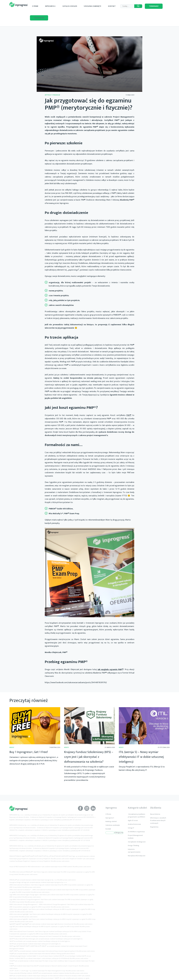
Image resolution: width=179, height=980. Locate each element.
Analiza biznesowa (134, 812)
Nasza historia (155, 802)
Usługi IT (131, 816)
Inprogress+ (61, 5)
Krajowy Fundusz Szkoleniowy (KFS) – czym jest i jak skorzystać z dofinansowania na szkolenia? (89, 744)
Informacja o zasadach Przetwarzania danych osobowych (158, 808)
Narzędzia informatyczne (137, 843)
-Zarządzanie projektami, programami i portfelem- (137, 803)
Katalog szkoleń (76, 5)
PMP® (129, 403)
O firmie (50, 5)
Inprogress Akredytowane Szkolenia (19, 4)
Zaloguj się (163, 5)
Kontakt (109, 5)
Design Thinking (134, 833)
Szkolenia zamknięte (94, 5)
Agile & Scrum (133, 808)
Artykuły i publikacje (52, 83)
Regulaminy (154, 815)
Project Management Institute (135, 824)
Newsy (12, 735)
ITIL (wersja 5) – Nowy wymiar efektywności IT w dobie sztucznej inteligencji (141, 744)
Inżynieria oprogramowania (134, 838)
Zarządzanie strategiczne (137, 829)
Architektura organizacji (136, 819)
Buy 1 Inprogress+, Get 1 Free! (29, 740)
